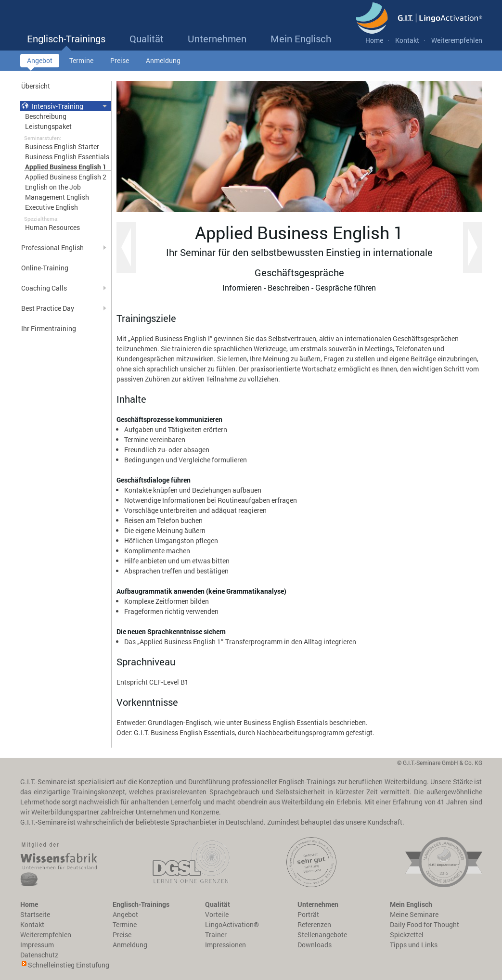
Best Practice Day (48, 308)
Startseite (35, 914)
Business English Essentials (67, 157)
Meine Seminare (414, 914)
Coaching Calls (44, 288)
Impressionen (225, 945)
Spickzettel (407, 935)
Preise (120, 62)
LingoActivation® (232, 924)
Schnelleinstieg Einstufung (69, 965)
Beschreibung (46, 116)
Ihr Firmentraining (49, 328)
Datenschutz (39, 955)
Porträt (308, 914)
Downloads (315, 945)
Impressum (37, 945)
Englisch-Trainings (66, 41)
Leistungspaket (48, 126)
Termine (81, 62)
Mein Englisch (301, 41)
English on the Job (53, 187)
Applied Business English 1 (66, 167)
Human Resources (52, 227)
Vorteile (217, 914)
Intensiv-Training (52, 106)
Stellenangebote (322, 935)
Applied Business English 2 (66, 177)
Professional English (52, 248)
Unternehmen (217, 41)
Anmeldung (163, 62)
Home (374, 40)
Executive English (51, 207)
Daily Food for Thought (425, 924)
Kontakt (407, 40)
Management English (57, 197)
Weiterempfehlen (457, 40)
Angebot (40, 62)
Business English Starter (62, 146)
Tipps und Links (414, 945)
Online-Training (45, 268)
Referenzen (314, 924)
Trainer (216, 935)
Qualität (147, 41)
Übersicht (36, 86)
